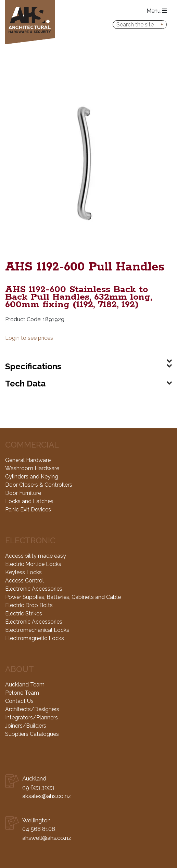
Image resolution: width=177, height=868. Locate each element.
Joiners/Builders (26, 726)
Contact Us (19, 701)
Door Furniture (23, 493)
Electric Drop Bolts (29, 605)
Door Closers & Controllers (39, 485)
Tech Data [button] (25, 384)
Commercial (32, 445)
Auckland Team (25, 685)
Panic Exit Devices (28, 510)
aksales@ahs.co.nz (47, 796)
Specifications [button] (33, 366)
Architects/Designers (32, 709)
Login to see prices (29, 338)
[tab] (88, 356)
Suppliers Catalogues (32, 734)
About (20, 669)
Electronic (30, 540)
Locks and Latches (29, 501)
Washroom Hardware (32, 468)
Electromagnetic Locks (35, 638)
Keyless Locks (23, 572)
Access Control (24, 581)
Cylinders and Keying (32, 477)
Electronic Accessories (34, 589)
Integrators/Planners (31, 717)
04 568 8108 (39, 829)
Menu (157, 11)
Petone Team (22, 693)
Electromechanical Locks (37, 630)
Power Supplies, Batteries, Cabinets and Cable (63, 597)
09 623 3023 (38, 787)
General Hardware (28, 460)
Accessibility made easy (36, 556)
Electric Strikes (24, 614)
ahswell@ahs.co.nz (47, 838)
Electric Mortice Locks (33, 564)
